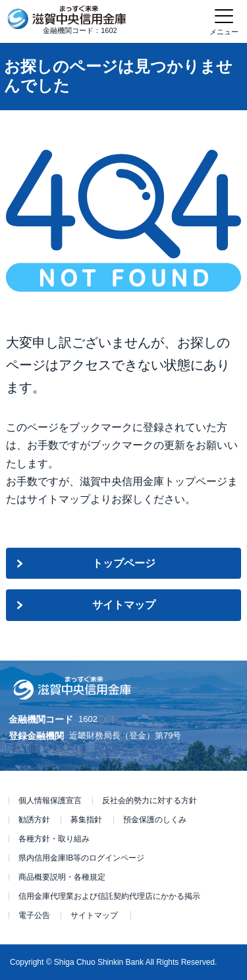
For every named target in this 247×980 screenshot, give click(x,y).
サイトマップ (124, 605)
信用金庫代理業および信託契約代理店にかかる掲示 (109, 896)
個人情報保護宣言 (50, 800)
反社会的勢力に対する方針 (150, 800)
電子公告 (34, 915)
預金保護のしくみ (155, 820)
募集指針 (86, 820)
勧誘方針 (34, 820)
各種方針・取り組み (54, 839)
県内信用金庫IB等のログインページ (81, 858)
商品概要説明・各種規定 (62, 877)
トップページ (124, 563)
